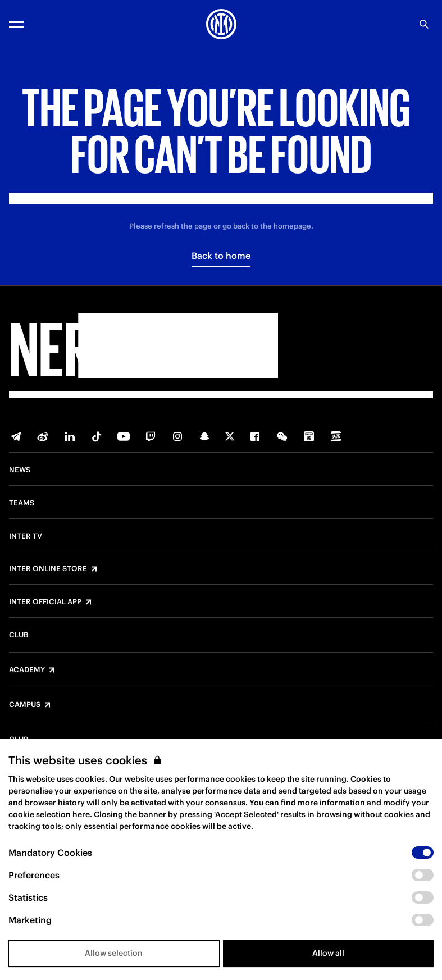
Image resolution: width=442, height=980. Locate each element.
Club (19, 635)
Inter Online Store (48, 569)
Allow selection (114, 953)
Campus (25, 705)
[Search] (424, 24)
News (20, 470)
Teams (22, 503)
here (81, 814)
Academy (27, 670)
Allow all (328, 953)
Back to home (221, 256)
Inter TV (26, 536)
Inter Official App (45, 602)
